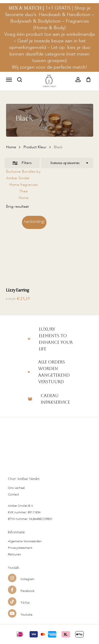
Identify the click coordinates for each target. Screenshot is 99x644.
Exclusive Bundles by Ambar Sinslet (23, 175)
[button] (9, 80)
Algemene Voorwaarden (25, 551)
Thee (23, 191)
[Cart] (87, 80)
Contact (13, 504)
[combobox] (67, 163)
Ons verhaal (16, 498)
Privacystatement (20, 558)
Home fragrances (23, 185)
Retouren (15, 564)
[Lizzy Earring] (27, 250)
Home (11, 147)
